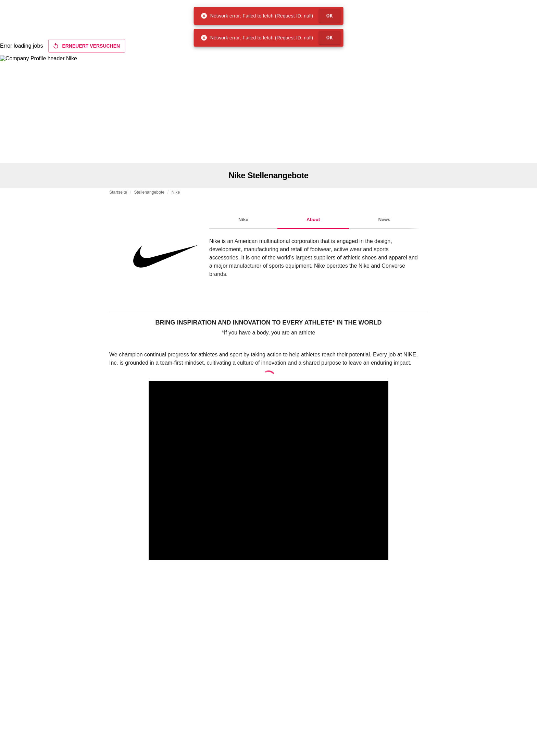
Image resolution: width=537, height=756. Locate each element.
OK (330, 16)
